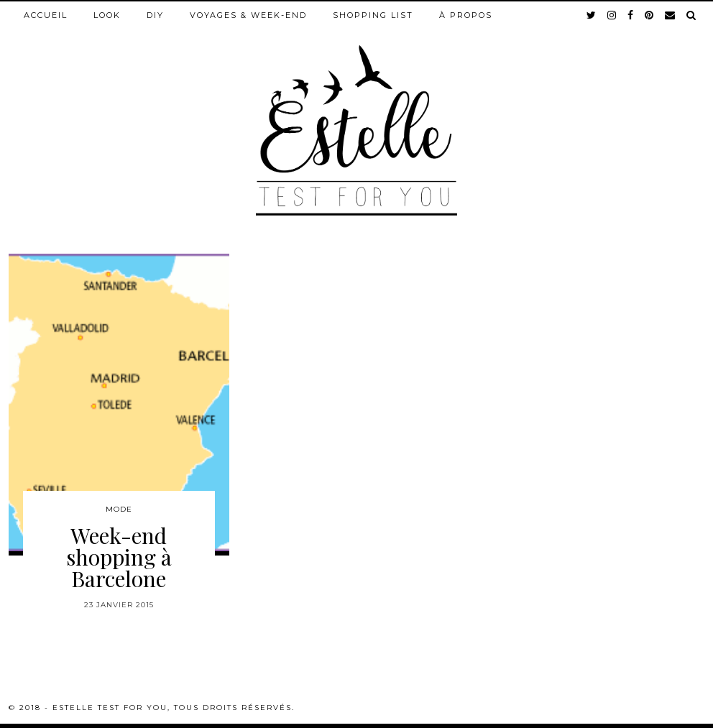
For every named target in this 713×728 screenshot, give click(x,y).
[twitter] (592, 15)
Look (107, 15)
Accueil (46, 15)
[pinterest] (650, 15)
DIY (155, 15)
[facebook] (631, 15)
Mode (119, 509)
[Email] (671, 15)
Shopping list (373, 15)
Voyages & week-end (248, 15)
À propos (466, 15)
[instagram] (612, 15)
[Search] (692, 15)
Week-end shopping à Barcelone (119, 557)
